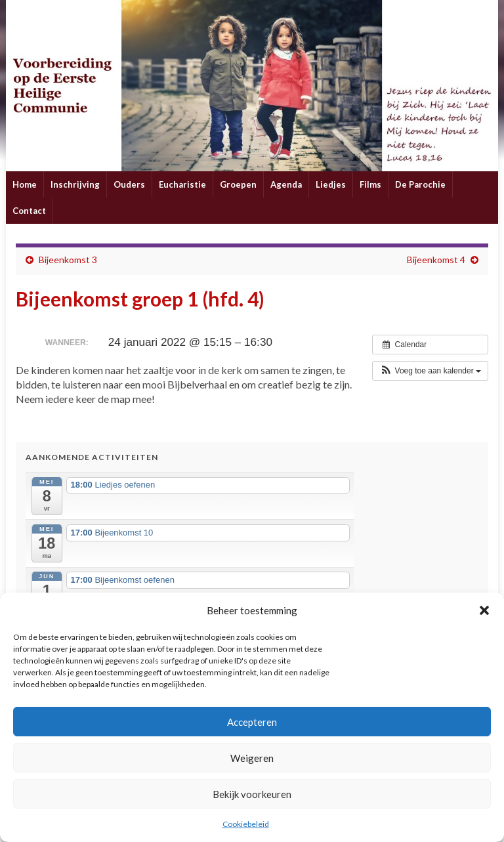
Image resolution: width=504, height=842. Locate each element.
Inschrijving (75, 184)
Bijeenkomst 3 (68, 260)
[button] (484, 610)
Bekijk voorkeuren (252, 794)
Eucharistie (182, 184)
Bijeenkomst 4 (436, 260)
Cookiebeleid (246, 824)
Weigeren (252, 758)
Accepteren (252, 722)
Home (25, 184)
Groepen (238, 184)
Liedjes (331, 184)
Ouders (129, 184)
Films (370, 184)
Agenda (286, 184)
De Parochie (420, 184)
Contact (29, 211)
